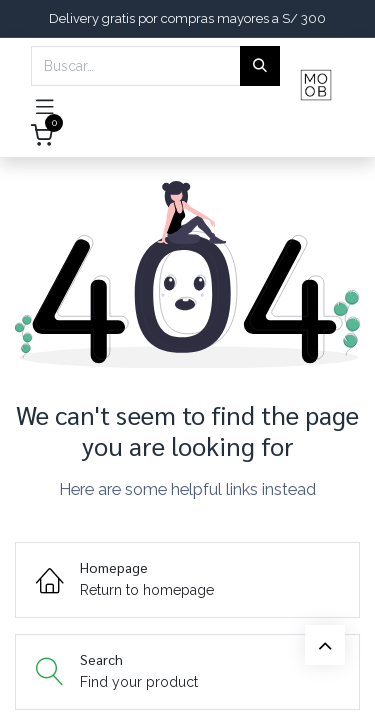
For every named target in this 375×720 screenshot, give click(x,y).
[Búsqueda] (260, 66)
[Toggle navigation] (45, 105)
